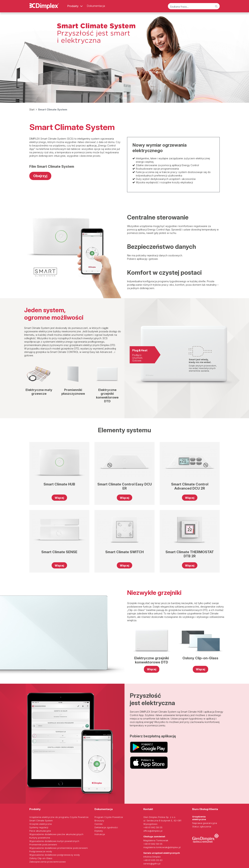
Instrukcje (100, 834)
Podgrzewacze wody (41, 851)
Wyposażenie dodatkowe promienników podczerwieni (58, 848)
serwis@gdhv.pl (152, 864)
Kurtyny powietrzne (40, 838)
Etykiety (99, 831)
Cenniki (99, 824)
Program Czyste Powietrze (109, 817)
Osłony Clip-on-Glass (41, 858)
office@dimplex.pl (153, 831)
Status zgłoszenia (202, 827)
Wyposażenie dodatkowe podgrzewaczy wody (55, 855)
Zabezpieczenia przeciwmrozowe (48, 862)
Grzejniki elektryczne (41, 824)
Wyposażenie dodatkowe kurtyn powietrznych (54, 841)
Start (32, 109)
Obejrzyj (40, 176)
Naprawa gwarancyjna (205, 823)
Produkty (73, 6)
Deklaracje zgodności (106, 827)
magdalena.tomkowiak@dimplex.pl (162, 847)
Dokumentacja (96, 6)
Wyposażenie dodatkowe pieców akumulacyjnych (56, 834)
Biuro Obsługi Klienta (205, 809)
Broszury (99, 821)
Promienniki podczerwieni (43, 845)
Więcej (59, 498)
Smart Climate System (41, 821)
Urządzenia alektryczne (199, 818)
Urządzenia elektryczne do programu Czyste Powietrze (59, 817)
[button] (19, 57)
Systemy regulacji (39, 827)
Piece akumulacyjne (40, 831)
